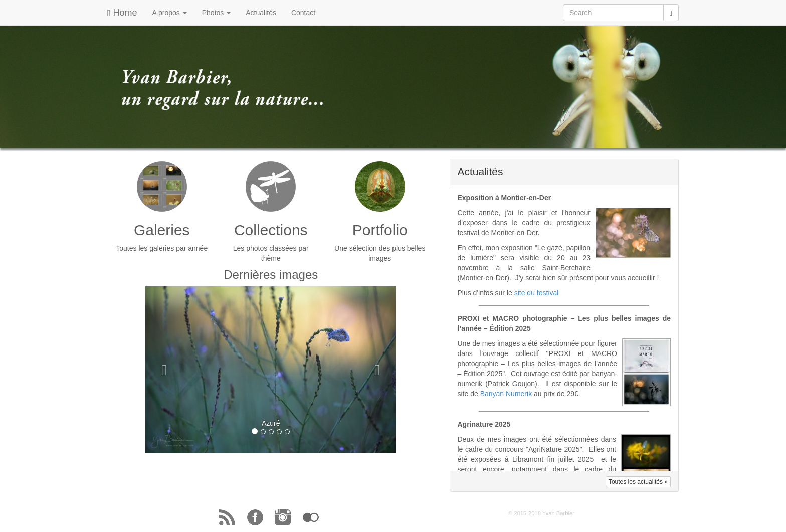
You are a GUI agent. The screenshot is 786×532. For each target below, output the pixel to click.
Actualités (261, 13)
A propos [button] (170, 13)
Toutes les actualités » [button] (638, 482)
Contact (303, 13)
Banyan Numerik (506, 394)
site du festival (537, 293)
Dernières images (271, 275)
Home (122, 13)
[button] (164, 370)
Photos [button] (216, 13)
